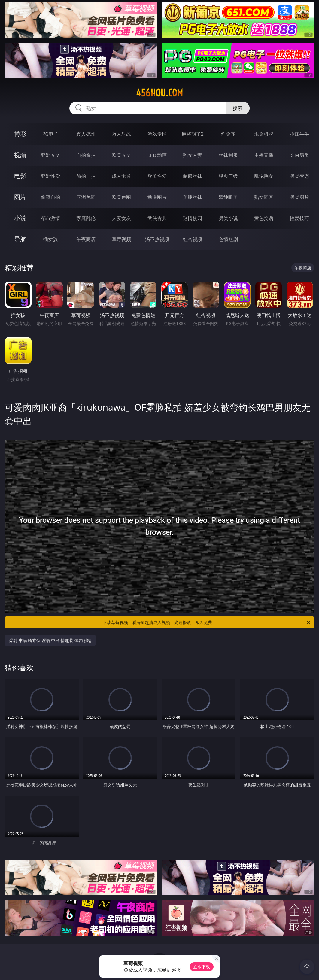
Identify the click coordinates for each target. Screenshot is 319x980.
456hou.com (159, 93)
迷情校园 (193, 218)
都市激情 (50, 218)
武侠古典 (157, 218)
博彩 (20, 134)
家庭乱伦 (86, 218)
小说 (20, 218)
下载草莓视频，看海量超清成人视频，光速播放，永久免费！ (207, 622)
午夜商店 (86, 239)
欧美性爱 (157, 176)
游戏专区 (157, 134)
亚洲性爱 (50, 176)
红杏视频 (193, 239)
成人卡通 (121, 176)
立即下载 (202, 967)
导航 (20, 239)
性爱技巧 (299, 218)
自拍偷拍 (86, 155)
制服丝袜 (193, 176)
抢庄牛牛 (299, 134)
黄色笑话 (264, 218)
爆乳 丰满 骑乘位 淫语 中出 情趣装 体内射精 (50, 640)
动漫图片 (157, 197)
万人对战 (121, 134)
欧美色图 (121, 197)
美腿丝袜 (193, 197)
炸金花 (228, 134)
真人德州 (86, 134)
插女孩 (50, 239)
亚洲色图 (86, 197)
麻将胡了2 (193, 134)
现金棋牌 (264, 134)
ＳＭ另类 (299, 155)
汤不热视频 (157, 239)
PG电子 (50, 134)
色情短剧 (228, 239)
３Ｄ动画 (157, 155)
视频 (20, 155)
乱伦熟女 (264, 176)
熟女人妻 (193, 155)
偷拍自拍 (86, 176)
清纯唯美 (228, 197)
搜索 (238, 108)
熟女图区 (264, 197)
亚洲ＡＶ (50, 155)
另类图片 (299, 197)
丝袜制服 (228, 155)
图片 (20, 197)
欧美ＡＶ (121, 155)
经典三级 (228, 176)
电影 (20, 176)
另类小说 (228, 218)
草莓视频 (121, 239)
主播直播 (264, 155)
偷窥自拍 (50, 197)
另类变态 (299, 176)
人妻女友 (121, 218)
